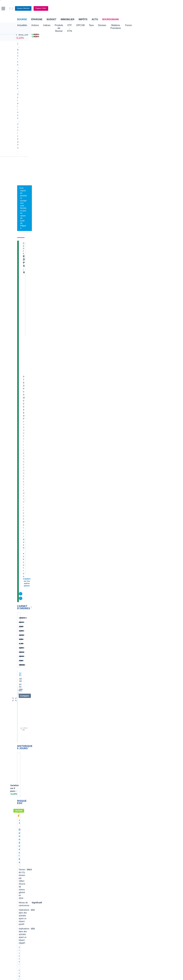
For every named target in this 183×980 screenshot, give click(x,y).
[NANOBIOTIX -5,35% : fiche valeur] (156, 37)
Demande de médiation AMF (143, 803)
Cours (21, 85)
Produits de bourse (112, 85)
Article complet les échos (142, 859)
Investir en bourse (126, 902)
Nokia (58, 801)
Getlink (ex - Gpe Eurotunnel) (30, 831)
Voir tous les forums (108, 522)
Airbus (96, 818)
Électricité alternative (73, 117)
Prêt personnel (74, 906)
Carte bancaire (24, 906)
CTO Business (137, 128)
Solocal (58, 826)
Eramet (58, 809)
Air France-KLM (24, 805)
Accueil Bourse (24, 874)
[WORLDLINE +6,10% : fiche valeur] (129, 35)
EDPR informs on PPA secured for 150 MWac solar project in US (66, 715)
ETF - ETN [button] (84, 25)
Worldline (97, 835)
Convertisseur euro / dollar (105, 883)
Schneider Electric (25, 818)
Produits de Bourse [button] (64, 25)
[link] (20, 936)
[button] (3, 9)
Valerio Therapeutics (102, 805)
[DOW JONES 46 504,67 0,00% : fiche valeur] (45, 35)
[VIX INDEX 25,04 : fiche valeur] (103, 37)
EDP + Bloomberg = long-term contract (50, 688)
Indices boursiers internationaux (69, 874)
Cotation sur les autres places (36, 127)
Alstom (58, 813)
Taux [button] (109, 25)
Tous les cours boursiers (28, 878)
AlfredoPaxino (29, 599)
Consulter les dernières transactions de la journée (96, 175)
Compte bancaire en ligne (29, 902)
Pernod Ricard (99, 809)
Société (93, 85)
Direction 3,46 (37, 585)
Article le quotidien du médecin (144, 826)
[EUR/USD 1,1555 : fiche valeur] (103, 35)
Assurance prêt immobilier (130, 898)
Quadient (59, 822)
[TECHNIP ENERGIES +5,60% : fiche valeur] (129, 37)
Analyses (49, 85)
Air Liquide (98, 822)
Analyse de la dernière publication (146, 821)
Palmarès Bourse (63, 878)
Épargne (37, 19)
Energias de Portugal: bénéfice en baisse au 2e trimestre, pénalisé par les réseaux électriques (100, 241)
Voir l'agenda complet (28, 484)
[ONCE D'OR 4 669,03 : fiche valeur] (76, 37)
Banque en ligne (24, 898)
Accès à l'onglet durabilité (29, 375)
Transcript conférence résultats (145, 847)
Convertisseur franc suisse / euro (145, 878)
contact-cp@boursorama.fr (35, 515)
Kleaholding (98, 839)
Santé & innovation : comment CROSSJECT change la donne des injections (146, 840)
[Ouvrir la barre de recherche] (143, 8)
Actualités (34, 85)
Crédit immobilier (75, 902)
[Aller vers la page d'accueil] (92, 8)
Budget (51, 19)
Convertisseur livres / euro (142, 874)
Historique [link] (143, 85)
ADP (57, 839)
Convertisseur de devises (104, 874)
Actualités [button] (22, 25)
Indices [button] (47, 25)
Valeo (58, 835)
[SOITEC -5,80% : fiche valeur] (156, 35)
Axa (19, 801)
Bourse (22, 19)
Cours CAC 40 (24, 883)
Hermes (96, 801)
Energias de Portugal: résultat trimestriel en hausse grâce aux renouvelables (98, 255)
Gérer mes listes (128, 169)
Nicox (20, 839)
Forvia (58, 818)
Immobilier (67, 19)
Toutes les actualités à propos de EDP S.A (96, 347)
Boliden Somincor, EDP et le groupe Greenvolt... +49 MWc (63, 532)
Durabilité (63, 85)
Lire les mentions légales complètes (30, 759)
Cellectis (21, 822)
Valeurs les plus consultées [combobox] (136, 155)
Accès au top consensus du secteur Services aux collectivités (44, 411)
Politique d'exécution (32, 124)
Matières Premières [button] (138, 25)
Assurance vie (74, 898)
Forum (155, 25)
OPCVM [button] (98, 25)
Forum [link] (130, 85)
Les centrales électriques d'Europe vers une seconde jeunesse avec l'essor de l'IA (97, 226)
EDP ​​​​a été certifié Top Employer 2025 (51, 635)
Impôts (83, 19)
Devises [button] (120, 25)
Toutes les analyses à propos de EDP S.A (96, 449)
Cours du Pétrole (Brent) (66, 883)
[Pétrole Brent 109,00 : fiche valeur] (76, 35)
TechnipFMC (61, 831)
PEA (120, 906)
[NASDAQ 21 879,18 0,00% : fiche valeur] (45, 37)
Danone (21, 826)
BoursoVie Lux (137, 123)
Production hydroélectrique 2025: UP (51, 558)
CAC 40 (20, 31)
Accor (96, 826)
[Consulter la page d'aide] (145, 8)
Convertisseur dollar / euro (105, 878)
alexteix (26, 548)
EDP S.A (28, 96)
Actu (95, 19)
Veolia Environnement (65, 805)
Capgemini (98, 831)
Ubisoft (96, 813)
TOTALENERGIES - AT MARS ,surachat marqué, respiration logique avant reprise (147, 810)
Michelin (21, 813)
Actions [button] (35, 25)
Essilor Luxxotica (25, 809)
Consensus (79, 85)
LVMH (20, 835)
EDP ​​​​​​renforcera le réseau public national (53, 662)
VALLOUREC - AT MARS (142, 817)
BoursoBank (111, 19)
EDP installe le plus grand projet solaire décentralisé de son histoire (68, 609)
